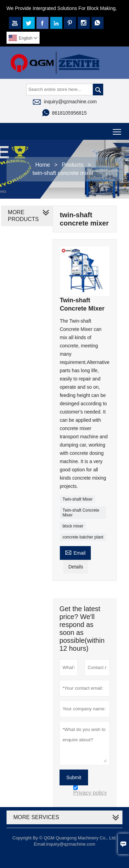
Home (43, 165)
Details (76, 567)
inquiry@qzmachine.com (71, 102)
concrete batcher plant (83, 537)
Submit (74, 777)
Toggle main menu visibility (117, 129)
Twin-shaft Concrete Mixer (81, 513)
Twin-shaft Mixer (78, 499)
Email (75, 552)
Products (73, 165)
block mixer (73, 526)
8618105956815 (69, 113)
